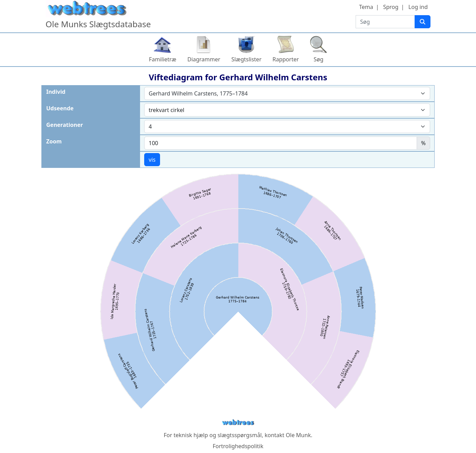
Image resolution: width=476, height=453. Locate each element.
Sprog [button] (391, 7)
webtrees (238, 422)
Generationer (65, 125)
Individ (56, 92)
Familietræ (163, 59)
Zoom (54, 141)
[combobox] (287, 93)
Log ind (418, 7)
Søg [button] (318, 59)
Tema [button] (366, 7)
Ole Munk (299, 435)
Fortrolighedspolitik (238, 446)
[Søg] (423, 22)
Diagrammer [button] (204, 59)
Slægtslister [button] (246, 59)
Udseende (60, 108)
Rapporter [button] (286, 59)
